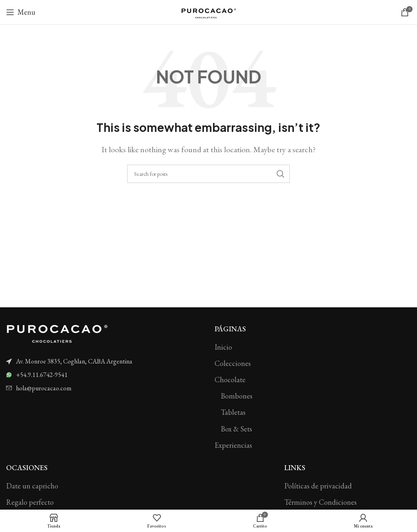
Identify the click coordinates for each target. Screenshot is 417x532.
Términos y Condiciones (320, 502)
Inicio (223, 347)
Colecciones (233, 363)
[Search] (208, 174)
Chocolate (230, 380)
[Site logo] (208, 11)
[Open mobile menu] (21, 12)
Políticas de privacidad (318, 486)
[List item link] (104, 361)
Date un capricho (32, 486)
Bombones (237, 396)
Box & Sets (236, 429)
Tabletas (233, 412)
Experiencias (233, 445)
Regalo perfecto (30, 502)
